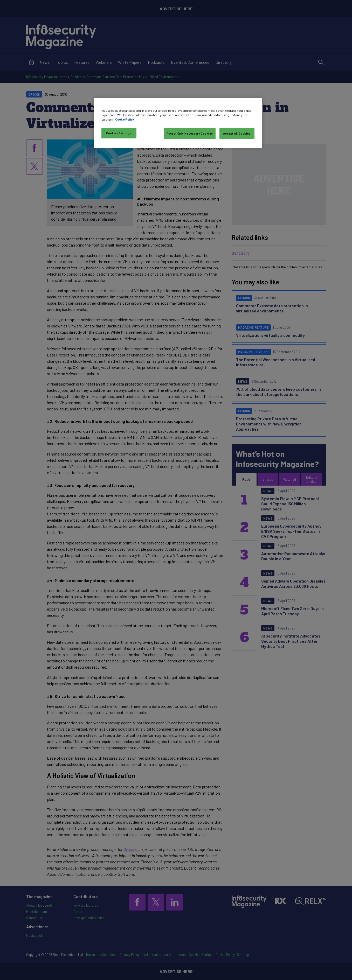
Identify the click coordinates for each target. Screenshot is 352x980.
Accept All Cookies (237, 133)
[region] (178, 123)
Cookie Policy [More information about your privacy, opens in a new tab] (125, 119)
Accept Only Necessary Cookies (190, 133)
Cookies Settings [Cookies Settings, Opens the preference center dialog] (119, 133)
